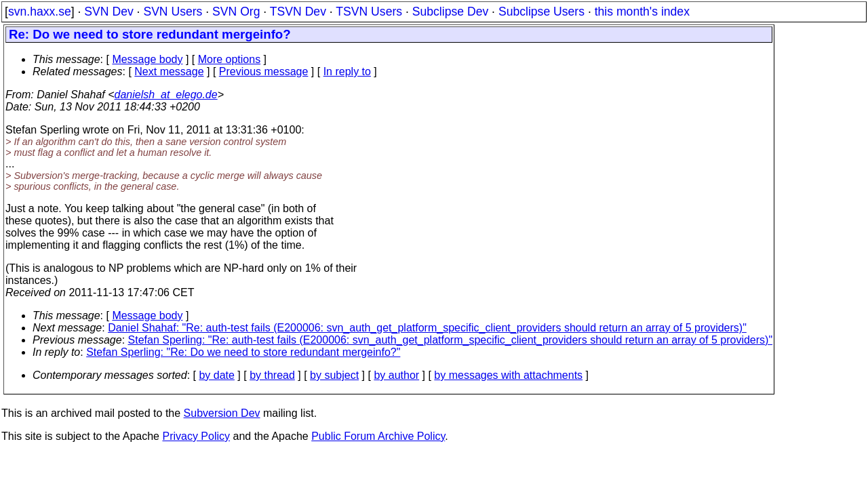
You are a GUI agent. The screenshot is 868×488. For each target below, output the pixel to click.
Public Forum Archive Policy (378, 436)
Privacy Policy (196, 436)
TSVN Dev (298, 12)
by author (396, 375)
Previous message (264, 72)
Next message (169, 72)
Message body (147, 59)
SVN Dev (108, 12)
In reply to (347, 72)
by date (216, 375)
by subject (334, 375)
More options (230, 59)
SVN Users (173, 12)
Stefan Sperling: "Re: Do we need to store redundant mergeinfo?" (243, 352)
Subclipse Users (541, 12)
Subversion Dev (222, 413)
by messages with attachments (508, 375)
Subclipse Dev (450, 12)
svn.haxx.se (40, 12)
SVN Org (236, 12)
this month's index (642, 12)
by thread (272, 375)
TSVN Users (369, 12)
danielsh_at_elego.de (166, 95)
